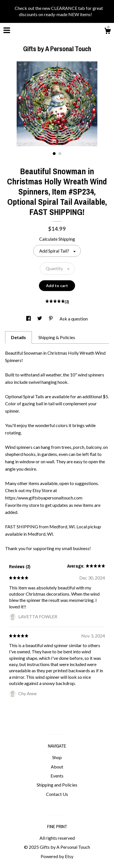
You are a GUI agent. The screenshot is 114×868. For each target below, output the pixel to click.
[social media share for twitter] (40, 319)
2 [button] (60, 154)
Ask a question (74, 319)
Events (57, 776)
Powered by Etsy (57, 856)
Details (18, 337)
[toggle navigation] (7, 30)
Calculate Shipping (57, 239)
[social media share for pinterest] (51, 319)
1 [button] (54, 154)
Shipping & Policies (57, 337)
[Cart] (108, 32)
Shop (57, 757)
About (57, 767)
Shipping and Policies (57, 785)
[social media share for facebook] (29, 319)
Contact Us (57, 794)
